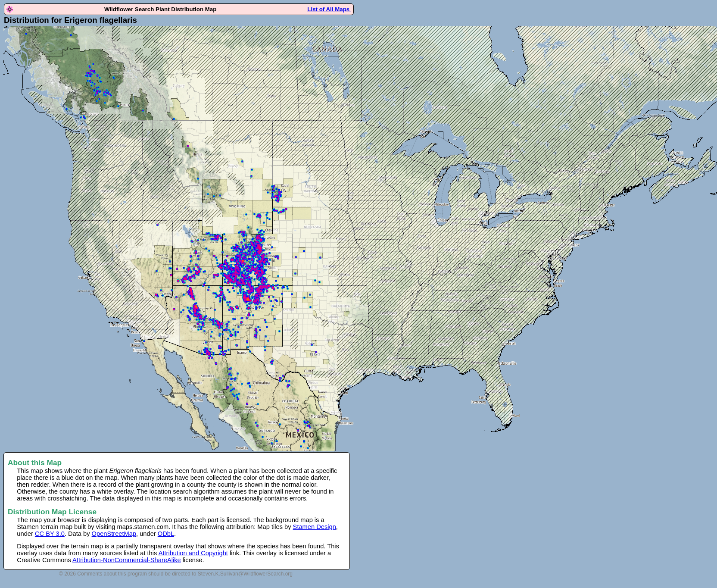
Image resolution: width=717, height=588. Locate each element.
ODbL (166, 534)
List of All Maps (329, 9)
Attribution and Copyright (193, 553)
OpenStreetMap (114, 534)
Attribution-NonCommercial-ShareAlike (127, 560)
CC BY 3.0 (50, 534)
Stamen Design (315, 527)
